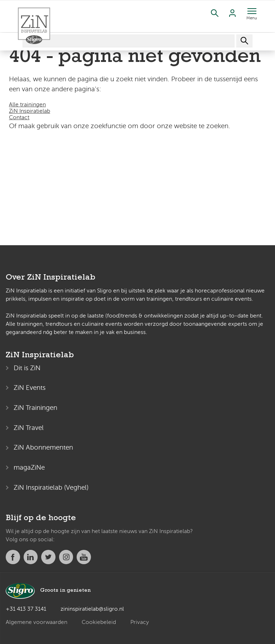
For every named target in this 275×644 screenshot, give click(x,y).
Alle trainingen (27, 105)
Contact (19, 117)
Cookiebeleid (99, 622)
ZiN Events (30, 388)
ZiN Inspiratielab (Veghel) (51, 487)
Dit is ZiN (27, 368)
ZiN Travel (29, 428)
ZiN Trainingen (35, 408)
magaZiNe (29, 467)
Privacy (140, 622)
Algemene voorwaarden (37, 622)
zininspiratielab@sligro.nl (92, 609)
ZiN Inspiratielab (30, 111)
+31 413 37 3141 (26, 609)
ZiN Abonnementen (43, 447)
